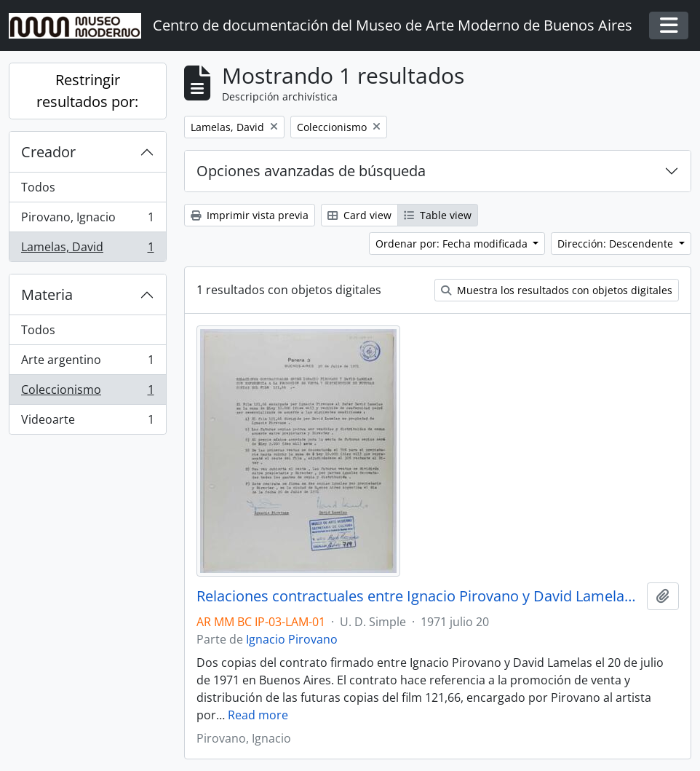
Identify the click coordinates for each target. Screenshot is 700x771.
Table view (438, 215)
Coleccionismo (87, 393)
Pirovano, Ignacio (87, 220)
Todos (38, 187)
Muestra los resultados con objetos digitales (557, 290)
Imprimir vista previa (250, 215)
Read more (258, 715)
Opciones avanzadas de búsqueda (311, 171)
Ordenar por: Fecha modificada (453, 244)
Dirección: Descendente (617, 244)
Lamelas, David (87, 250)
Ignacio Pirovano (292, 639)
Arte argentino (87, 363)
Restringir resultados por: (87, 91)
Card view (359, 215)
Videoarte (87, 422)
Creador (48, 152)
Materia (47, 294)
